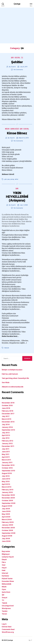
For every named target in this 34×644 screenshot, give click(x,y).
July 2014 (6, 424)
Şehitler (17, 62)
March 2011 (6, 460)
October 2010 (7, 468)
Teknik (4, 603)
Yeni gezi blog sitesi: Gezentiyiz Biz (15, 378)
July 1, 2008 (24, 205)
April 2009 (6, 517)
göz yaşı (7, 179)
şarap (12, 179)
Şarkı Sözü (15, 129)
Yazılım (5, 611)
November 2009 (8, 498)
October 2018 (7, 405)
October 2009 (7, 500)
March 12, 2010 (24, 138)
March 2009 (7, 519)
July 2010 (6, 476)
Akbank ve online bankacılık (13, 387)
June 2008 (6, 541)
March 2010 (7, 487)
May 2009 (6, 514)
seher (17, 179)
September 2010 (8, 471)
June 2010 (6, 479)
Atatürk (7, 348)
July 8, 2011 (24, 67)
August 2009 (7, 506)
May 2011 (6, 454)
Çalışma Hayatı (8, 557)
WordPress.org (8, 632)
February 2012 (7, 441)
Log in (4, 624)
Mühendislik (7, 584)
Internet (5, 573)
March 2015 (6, 419)
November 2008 (8, 528)
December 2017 (8, 414)
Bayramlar (6, 551)
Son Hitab (6, 382)
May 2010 (6, 481)
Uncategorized (8, 606)
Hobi (4, 570)
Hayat (4, 568)
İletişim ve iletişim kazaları (12, 370)
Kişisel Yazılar (7, 579)
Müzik (7, 129)
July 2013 (6, 433)
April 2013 (6, 435)
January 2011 (7, 462)
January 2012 (7, 443)
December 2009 (8, 495)
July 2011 (6, 449)
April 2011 (6, 457)
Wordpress (6, 608)
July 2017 (6, 416)
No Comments (18, 70)
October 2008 (7, 530)
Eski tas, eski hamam (10, 374)
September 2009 (9, 503)
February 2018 (8, 411)
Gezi (4, 565)
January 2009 (7, 525)
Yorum (4, 614)
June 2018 (6, 408)
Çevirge (17, 4)
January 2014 (7, 427)
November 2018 (8, 403)
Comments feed (8, 629)
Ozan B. (13, 67)
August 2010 (7, 473)
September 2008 (9, 533)
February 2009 (8, 522)
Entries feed (7, 627)
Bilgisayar (6, 554)
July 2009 (6, 509)
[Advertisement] (17, 25)
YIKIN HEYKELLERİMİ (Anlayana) (17, 197)
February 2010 (8, 490)
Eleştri (4, 560)
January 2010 (7, 492)
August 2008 (7, 536)
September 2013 (8, 430)
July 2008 (6, 539)
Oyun (4, 589)
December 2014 (8, 422)
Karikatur (5, 576)
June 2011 (6, 452)
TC (22, 57)
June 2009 (6, 511)
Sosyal (17, 57)
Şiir (12, 57)
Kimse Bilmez (17, 133)
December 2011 (8, 446)
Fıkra (4, 562)
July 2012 (6, 438)
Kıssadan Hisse (8, 581)
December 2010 (8, 465)
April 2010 (6, 484)
